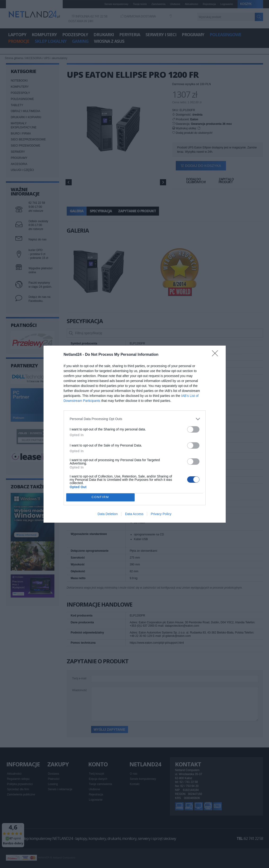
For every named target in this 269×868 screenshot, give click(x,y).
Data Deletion (108, 514)
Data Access (134, 514)
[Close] (216, 355)
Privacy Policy (161, 514)
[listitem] (135, 419)
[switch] (193, 429)
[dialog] (135, 434)
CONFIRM (100, 497)
